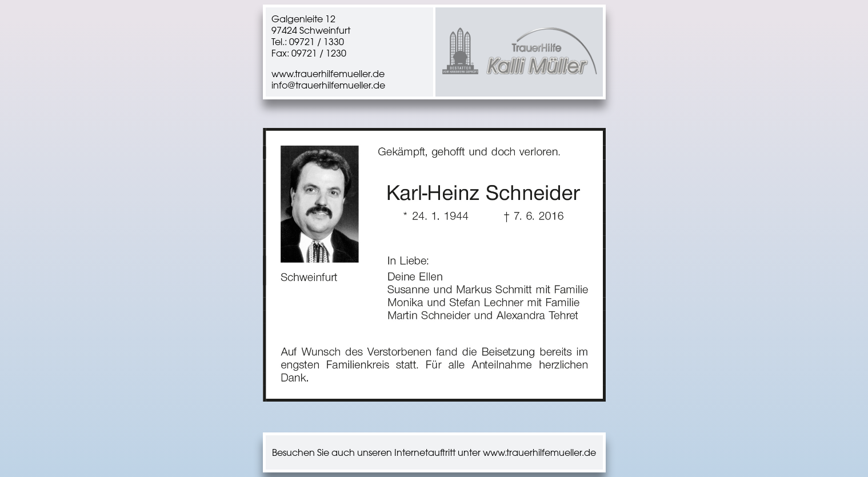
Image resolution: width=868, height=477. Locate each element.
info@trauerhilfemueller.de (328, 85)
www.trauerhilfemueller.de (328, 74)
